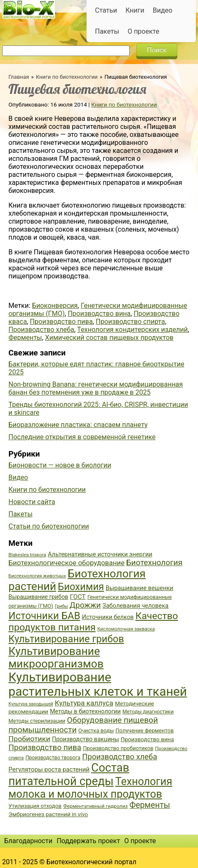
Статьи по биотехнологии (49, 526)
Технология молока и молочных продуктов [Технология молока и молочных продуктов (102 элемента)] (90, 788)
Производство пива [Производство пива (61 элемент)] (45, 748)
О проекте (143, 31)
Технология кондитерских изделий (133, 330)
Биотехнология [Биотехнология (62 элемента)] (154, 563)
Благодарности (28, 841)
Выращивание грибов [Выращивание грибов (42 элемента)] (38, 597)
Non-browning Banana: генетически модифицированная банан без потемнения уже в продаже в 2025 (96, 388)
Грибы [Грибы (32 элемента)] (61, 606)
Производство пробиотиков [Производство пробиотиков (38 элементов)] (118, 748)
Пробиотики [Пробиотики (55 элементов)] (29, 739)
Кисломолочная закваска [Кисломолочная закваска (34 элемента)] (126, 629)
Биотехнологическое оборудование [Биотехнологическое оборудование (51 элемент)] (66, 563)
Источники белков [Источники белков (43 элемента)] (108, 617)
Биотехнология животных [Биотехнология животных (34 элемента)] (37, 576)
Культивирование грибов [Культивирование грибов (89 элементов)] (66, 639)
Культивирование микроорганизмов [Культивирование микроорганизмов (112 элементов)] (56, 657)
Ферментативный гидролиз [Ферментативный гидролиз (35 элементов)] (96, 806)
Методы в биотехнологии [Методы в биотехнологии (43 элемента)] (85, 711)
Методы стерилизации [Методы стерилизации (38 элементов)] (37, 721)
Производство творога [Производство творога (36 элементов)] (53, 758)
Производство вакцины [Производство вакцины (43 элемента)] (85, 739)
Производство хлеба (41, 330)
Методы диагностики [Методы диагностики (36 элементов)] (148, 712)
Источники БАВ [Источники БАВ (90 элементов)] (44, 616)
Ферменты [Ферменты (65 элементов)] (149, 805)
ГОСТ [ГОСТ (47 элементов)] (78, 597)
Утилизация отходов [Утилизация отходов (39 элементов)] (35, 806)
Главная (19, 77)
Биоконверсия (55, 306)
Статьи (106, 10)
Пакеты (107, 31)
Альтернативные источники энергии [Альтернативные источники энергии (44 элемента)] (100, 554)
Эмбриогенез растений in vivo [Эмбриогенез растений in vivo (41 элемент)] (48, 814)
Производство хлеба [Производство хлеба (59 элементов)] (119, 757)
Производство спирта (130, 322)
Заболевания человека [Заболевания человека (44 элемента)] (136, 606)
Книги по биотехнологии (67, 77)
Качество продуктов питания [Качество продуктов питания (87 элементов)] (93, 622)
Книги (135, 10)
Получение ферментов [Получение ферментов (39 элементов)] (145, 730)
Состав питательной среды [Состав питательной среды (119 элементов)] (69, 775)
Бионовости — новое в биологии (60, 465)
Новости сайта (32, 502)
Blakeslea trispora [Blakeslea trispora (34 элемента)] (27, 555)
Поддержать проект (88, 841)
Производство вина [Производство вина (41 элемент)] (147, 739)
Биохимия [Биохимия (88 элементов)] (81, 587)
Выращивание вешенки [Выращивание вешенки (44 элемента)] (139, 588)
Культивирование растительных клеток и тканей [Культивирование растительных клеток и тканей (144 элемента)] (98, 684)
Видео (163, 10)
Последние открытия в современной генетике (82, 437)
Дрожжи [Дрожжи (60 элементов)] (85, 605)
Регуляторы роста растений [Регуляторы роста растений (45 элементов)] (49, 769)
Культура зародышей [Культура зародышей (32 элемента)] (31, 704)
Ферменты (25, 338)
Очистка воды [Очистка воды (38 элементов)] (96, 730)
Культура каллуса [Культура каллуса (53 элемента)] (84, 703)
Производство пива (61, 322)
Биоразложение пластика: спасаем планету (78, 425)
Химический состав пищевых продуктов (109, 338)
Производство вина (99, 314)
